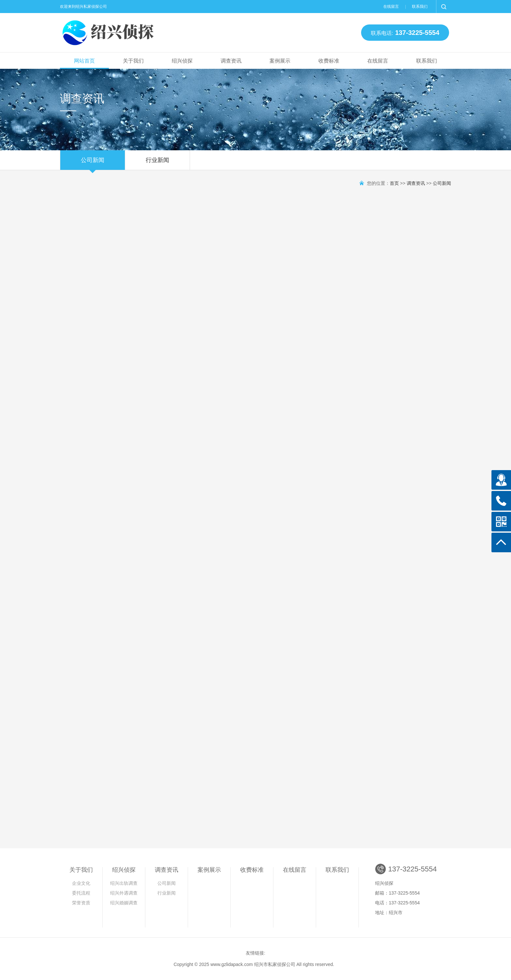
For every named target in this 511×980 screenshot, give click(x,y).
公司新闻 (93, 163)
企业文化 (81, 883)
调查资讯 (231, 61)
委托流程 (81, 893)
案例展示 (280, 61)
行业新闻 (157, 163)
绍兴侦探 (182, 61)
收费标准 (329, 61)
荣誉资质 (81, 903)
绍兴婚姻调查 (124, 903)
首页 (394, 183)
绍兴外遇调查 (124, 893)
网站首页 (84, 61)
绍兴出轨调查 (124, 883)
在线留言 (391, 7)
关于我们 (133, 61)
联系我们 (420, 7)
